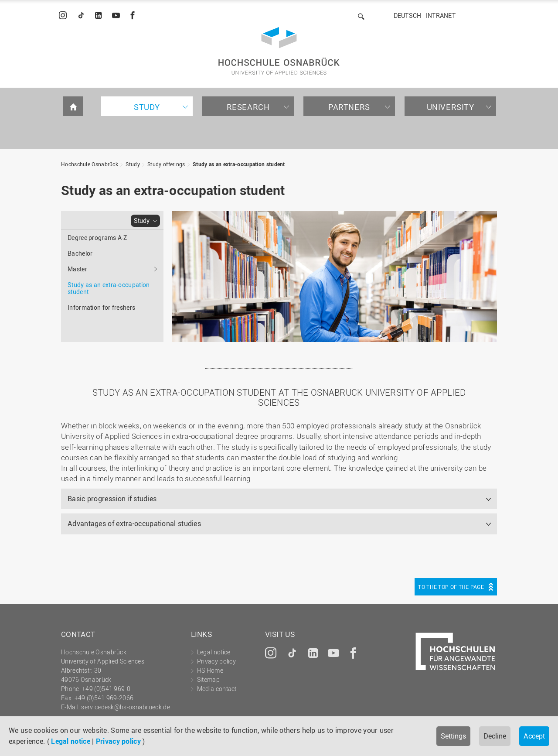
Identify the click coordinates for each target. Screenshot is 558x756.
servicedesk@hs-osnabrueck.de (125, 707)
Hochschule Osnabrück (90, 164)
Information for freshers (101, 307)
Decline (495, 736)
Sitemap (208, 679)
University (451, 107)
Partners (349, 107)
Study (147, 107)
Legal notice (71, 741)
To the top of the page (451, 587)
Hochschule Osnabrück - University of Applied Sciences (279, 51)
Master (77, 269)
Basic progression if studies (112, 499)
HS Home (210, 670)
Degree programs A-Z (97, 238)
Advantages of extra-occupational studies (134, 523)
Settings (453, 736)
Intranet (441, 15)
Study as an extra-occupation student (239, 164)
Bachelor (80, 253)
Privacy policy (118, 741)
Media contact (217, 689)
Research (248, 107)
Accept (534, 736)
